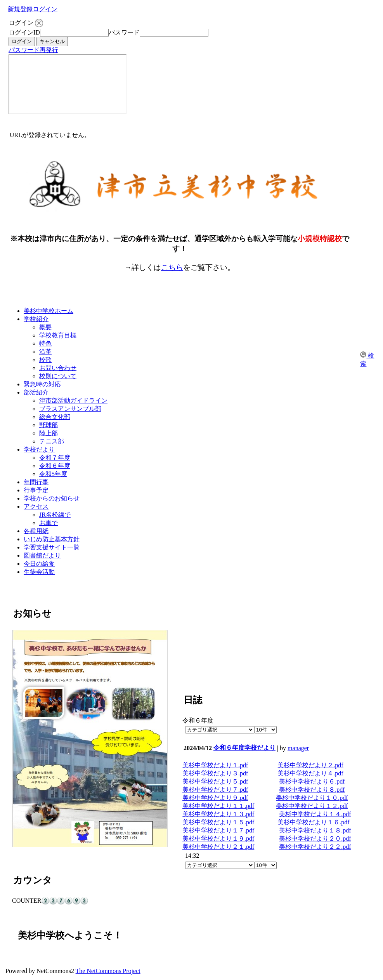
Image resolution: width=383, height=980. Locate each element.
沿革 (45, 352)
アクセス (36, 507)
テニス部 (52, 441)
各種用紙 (36, 531)
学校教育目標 (58, 335)
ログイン (45, 9)
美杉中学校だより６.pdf (312, 781)
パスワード (124, 32)
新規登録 (20, 9)
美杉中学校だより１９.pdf (218, 838)
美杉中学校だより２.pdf (310, 765)
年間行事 (36, 482)
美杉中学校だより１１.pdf (218, 806)
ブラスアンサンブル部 (70, 409)
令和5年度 (53, 474)
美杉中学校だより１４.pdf (315, 814)
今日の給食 (39, 564)
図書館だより (42, 555)
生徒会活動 (39, 572)
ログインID (24, 32)
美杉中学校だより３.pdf (215, 773)
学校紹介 (36, 319)
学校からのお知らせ (52, 498)
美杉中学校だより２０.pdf (315, 838)
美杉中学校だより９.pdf (215, 798)
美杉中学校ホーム (49, 311)
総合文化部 (55, 417)
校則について (58, 376)
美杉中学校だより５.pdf (215, 781)
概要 (45, 327)
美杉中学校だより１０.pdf (312, 798)
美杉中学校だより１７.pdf (218, 830)
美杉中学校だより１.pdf (215, 765)
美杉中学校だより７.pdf (215, 790)
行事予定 (36, 490)
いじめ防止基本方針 (52, 539)
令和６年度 (55, 466)
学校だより (39, 449)
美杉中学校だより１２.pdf (312, 806)
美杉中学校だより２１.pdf (218, 847)
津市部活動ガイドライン (73, 401)
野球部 (49, 425)
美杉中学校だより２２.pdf (315, 847)
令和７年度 (55, 458)
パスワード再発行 (33, 50)
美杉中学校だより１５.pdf (218, 822)
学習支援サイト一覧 (52, 547)
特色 (45, 343)
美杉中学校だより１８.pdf (315, 830)
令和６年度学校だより (244, 748)
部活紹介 (36, 392)
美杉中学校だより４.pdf (310, 773)
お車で (49, 523)
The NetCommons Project (108, 971)
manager (298, 748)
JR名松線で (55, 515)
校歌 (45, 360)
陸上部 (49, 433)
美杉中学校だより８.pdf (312, 790)
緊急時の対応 (42, 384)
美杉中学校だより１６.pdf (313, 822)
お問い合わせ (58, 368)
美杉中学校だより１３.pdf (218, 814)
